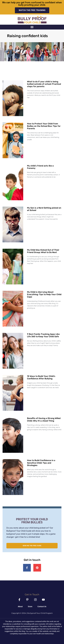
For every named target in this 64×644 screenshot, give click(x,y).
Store (30, 606)
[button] (32, 27)
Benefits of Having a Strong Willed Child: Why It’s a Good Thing (44, 419)
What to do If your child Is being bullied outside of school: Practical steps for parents (44, 84)
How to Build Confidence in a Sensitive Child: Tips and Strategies (41, 463)
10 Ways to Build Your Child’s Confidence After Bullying (41, 377)
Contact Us (42, 606)
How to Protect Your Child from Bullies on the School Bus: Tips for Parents (44, 126)
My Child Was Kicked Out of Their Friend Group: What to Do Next (43, 251)
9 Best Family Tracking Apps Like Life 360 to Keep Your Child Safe (43, 335)
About (20, 606)
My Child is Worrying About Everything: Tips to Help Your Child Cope (44, 294)
